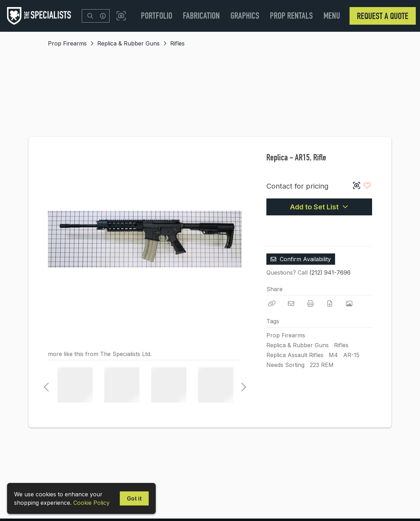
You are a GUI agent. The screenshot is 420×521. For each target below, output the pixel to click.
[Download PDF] (330, 304)
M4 (333, 355)
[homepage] (41, 16)
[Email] (291, 304)
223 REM (322, 365)
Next (242, 385)
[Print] (310, 304)
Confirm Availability (301, 259)
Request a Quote (383, 16)
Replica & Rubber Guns (128, 43)
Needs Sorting (285, 365)
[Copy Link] (272, 304)
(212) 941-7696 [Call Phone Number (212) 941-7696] (330, 272)
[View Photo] (349, 304)
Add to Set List (319, 207)
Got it (134, 498)
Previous (46, 385)
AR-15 (351, 355)
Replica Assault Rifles (295, 355)
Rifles (177, 43)
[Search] (90, 16)
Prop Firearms (67, 43)
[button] (121, 16)
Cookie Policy (91, 503)
